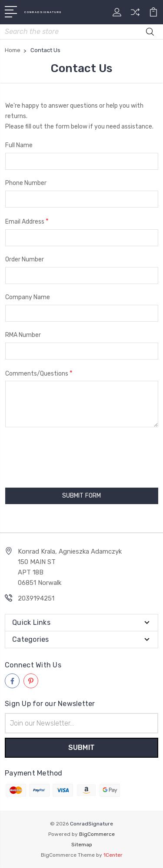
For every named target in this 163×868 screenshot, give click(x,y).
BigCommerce (97, 834)
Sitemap (82, 845)
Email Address (27, 221)
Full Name (19, 145)
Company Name (28, 297)
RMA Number (23, 335)
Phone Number (26, 183)
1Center (113, 855)
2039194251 (36, 598)
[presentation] (55, 453)
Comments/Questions (39, 373)
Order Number (25, 259)
